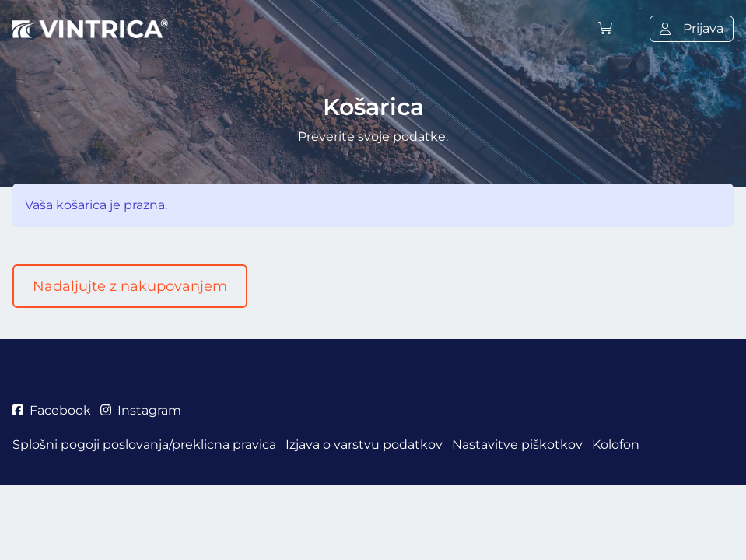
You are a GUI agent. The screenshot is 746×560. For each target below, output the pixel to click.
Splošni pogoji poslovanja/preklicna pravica (144, 444)
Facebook (52, 410)
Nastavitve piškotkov (517, 444)
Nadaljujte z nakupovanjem (130, 286)
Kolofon (616, 444)
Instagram (141, 410)
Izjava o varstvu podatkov (364, 444)
